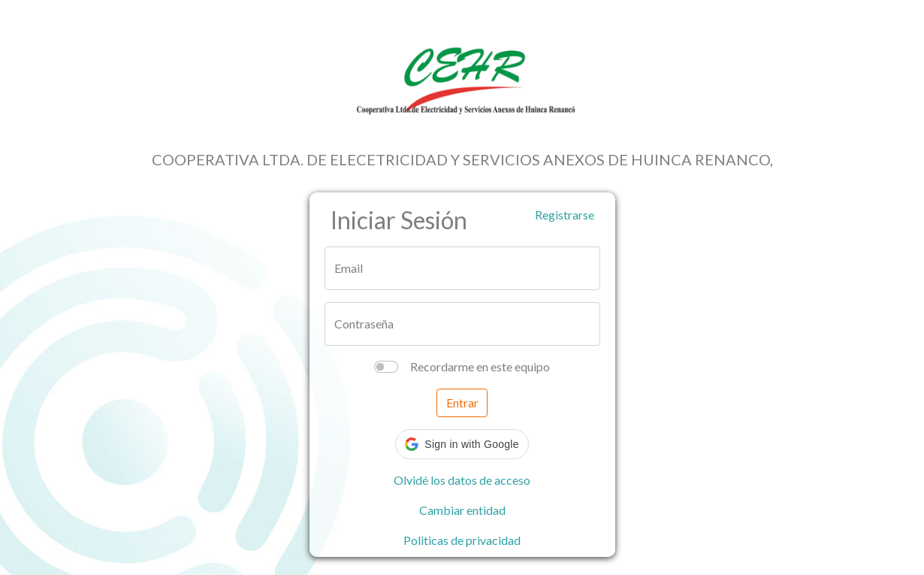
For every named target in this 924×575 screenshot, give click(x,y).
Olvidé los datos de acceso (462, 480)
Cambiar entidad (462, 510)
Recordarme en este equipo (480, 366)
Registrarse (565, 215)
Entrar (462, 402)
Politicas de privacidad (462, 540)
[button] (462, 444)
